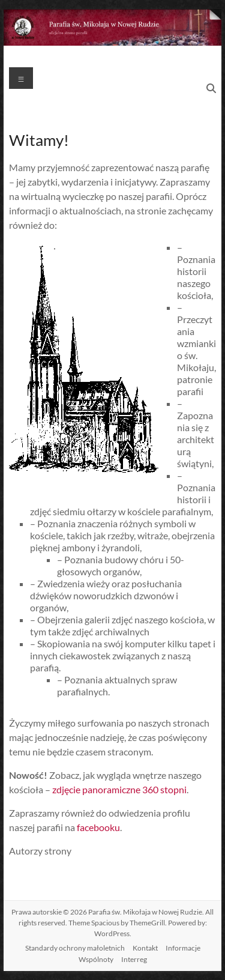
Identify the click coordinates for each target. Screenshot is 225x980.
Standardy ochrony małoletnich (75, 948)
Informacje (183, 948)
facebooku (98, 827)
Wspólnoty (96, 959)
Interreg (134, 959)
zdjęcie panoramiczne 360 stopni (119, 789)
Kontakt (145, 948)
